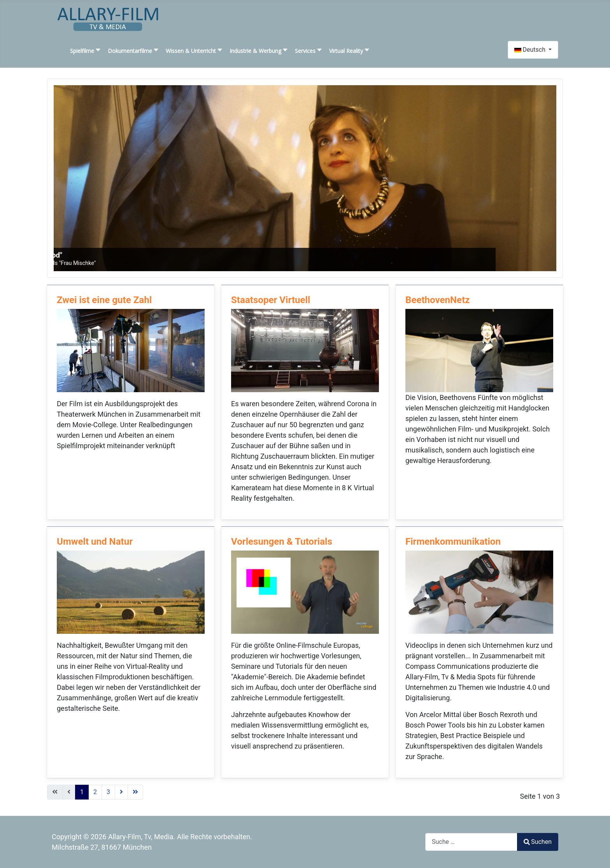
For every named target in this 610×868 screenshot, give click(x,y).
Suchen (538, 842)
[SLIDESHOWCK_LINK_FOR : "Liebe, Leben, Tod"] (305, 178)
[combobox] (471, 842)
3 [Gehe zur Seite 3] (108, 792)
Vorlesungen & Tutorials (282, 542)
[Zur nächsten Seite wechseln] (121, 792)
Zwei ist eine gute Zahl (104, 300)
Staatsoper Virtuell (271, 300)
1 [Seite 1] (82, 792)
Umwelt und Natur (95, 542)
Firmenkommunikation (453, 542)
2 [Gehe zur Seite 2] (95, 792)
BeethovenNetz (438, 300)
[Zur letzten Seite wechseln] (135, 792)
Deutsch (531, 50)
